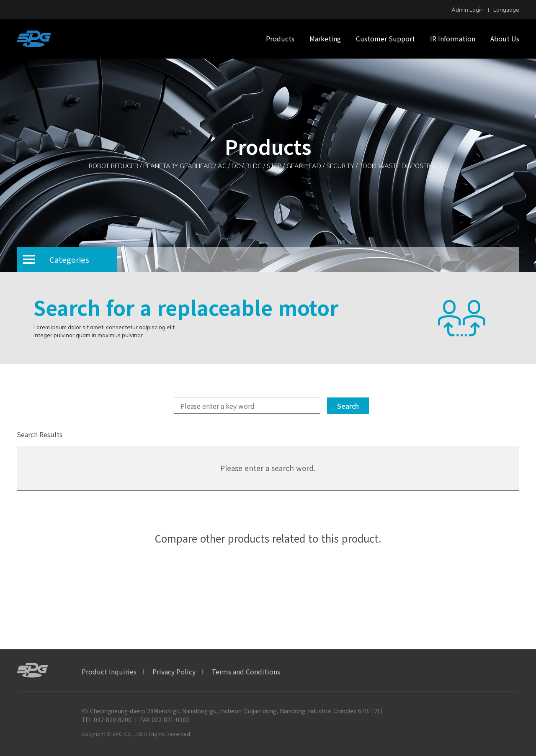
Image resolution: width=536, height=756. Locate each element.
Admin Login (468, 10)
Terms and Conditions (246, 671)
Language (506, 10)
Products (280, 38)
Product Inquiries (109, 671)
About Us (505, 38)
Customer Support (385, 38)
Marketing (325, 38)
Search (348, 406)
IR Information (453, 38)
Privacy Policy (174, 671)
